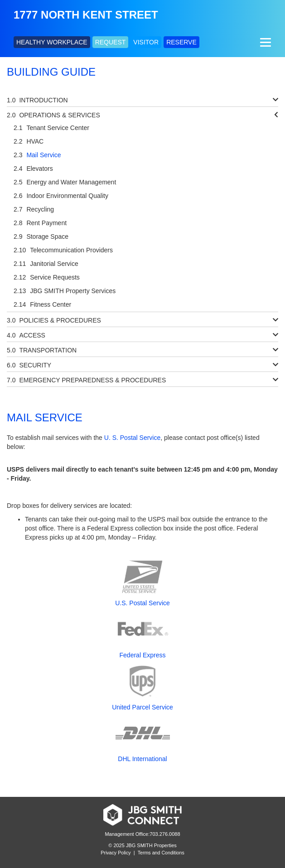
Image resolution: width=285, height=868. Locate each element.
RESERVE (181, 42)
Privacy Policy (116, 853)
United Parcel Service (142, 707)
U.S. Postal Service (142, 603)
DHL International (142, 759)
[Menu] (264, 42)
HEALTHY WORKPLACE (52, 42)
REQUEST (111, 42)
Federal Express (143, 655)
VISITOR (146, 42)
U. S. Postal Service (133, 438)
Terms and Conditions (161, 853)
